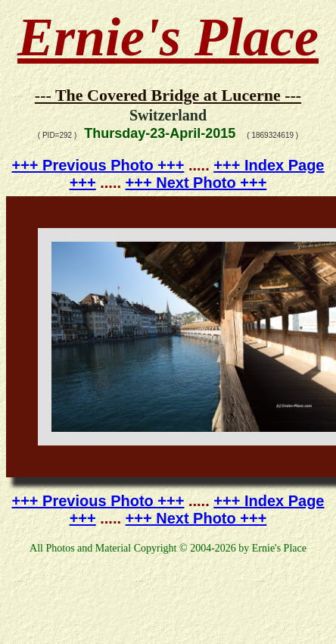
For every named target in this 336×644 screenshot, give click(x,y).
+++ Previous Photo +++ (98, 165)
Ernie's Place (168, 37)
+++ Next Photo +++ (196, 183)
